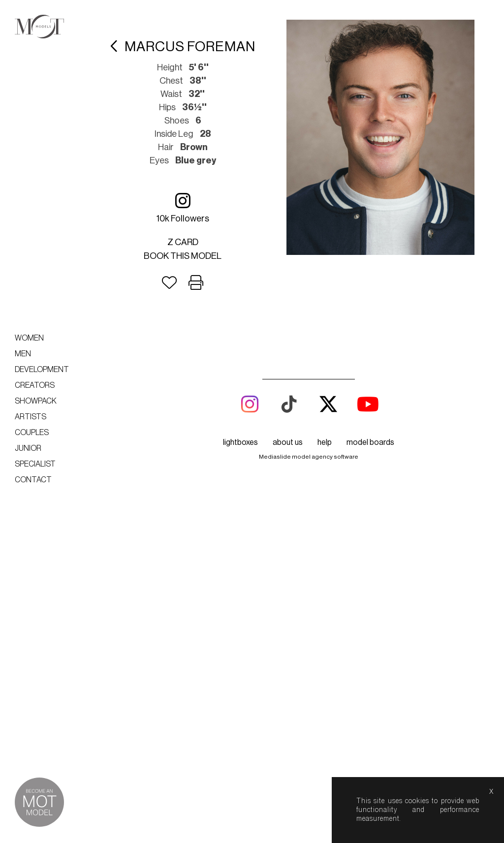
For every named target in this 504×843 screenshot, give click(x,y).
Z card (183, 242)
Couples (32, 433)
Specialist (35, 464)
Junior (28, 448)
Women (29, 338)
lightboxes (240, 442)
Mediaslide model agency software (309, 457)
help (325, 442)
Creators (35, 385)
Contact (33, 480)
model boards (370, 442)
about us (288, 442)
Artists (31, 417)
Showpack (36, 401)
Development (42, 370)
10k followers (183, 207)
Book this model (183, 256)
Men (23, 354)
